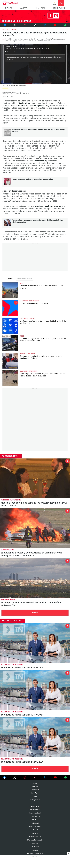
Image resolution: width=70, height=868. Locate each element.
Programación (59, 8)
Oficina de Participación (35, 840)
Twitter (14, 25)
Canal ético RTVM (35, 837)
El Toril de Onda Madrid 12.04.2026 (10, 308)
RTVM (35, 784)
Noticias (8, 8)
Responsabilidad (35, 813)
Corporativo (35, 807)
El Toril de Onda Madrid (29, 301)
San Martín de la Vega (28, 371)
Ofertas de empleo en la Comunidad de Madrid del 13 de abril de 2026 (10, 326)
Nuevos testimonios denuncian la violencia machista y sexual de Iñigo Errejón (7, 132)
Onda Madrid (40, 8)
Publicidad (35, 823)
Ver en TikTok (35, 778)
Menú (67, 3)
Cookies (35, 850)
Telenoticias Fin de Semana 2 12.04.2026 (35, 737)
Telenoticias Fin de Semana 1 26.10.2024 (35, 690)
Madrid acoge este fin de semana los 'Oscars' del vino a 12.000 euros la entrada (35, 478)
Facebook (5, 25)
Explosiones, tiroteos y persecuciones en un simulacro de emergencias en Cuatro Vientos (35, 528)
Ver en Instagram (25, 777)
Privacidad (35, 843)
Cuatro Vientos (7, 550)
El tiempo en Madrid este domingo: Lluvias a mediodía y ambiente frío (35, 578)
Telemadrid (35, 790)
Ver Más (35, 613)
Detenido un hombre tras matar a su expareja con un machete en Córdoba (10, 361)
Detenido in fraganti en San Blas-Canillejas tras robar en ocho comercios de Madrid (10, 343)
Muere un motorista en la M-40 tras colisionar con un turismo (10, 290)
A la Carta (24, 8)
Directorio (35, 820)
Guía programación (35, 800)
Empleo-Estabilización (35, 830)
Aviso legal (35, 847)
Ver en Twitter (15, 778)
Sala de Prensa (35, 810)
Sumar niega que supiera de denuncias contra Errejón (7, 182)
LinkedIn (45, 25)
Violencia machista (10, 30)
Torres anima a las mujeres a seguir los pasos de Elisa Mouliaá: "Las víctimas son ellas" (7, 223)
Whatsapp (65, 25)
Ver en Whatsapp (66, 777)
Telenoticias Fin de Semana (12, 665)
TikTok (33, 25)
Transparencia (35, 816)
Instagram (25, 25)
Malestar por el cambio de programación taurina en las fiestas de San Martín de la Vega (10, 378)
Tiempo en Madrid (8, 600)
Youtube (55, 25)
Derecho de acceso (35, 827)
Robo (22, 336)
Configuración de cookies (35, 854)
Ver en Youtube (55, 777)
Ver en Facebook (4, 778)
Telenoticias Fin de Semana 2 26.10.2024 (35, 643)
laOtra (35, 796)
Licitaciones (35, 833)
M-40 (22, 283)
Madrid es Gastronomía (11, 500)
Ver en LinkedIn (45, 777)
